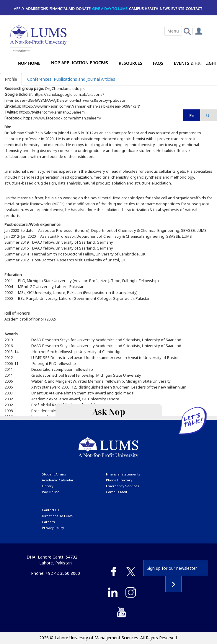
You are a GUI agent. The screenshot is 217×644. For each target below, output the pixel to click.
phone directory (119, 480)
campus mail (116, 492)
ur (209, 115)
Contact (194, 9)
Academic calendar (58, 480)
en (192, 115)
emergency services (123, 486)
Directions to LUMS (58, 516)
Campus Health (144, 9)
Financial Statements (123, 474)
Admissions (37, 9)
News (165, 9)
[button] (187, 31)
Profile (11, 79)
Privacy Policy (53, 528)
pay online (51, 492)
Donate (83, 9)
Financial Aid (62, 9)
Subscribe (173, 584)
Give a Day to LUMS (110, 9)
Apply (19, 9)
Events (178, 9)
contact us (51, 510)
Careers (48, 522)
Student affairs (54, 474)
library (48, 486)
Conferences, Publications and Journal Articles (71, 79)
